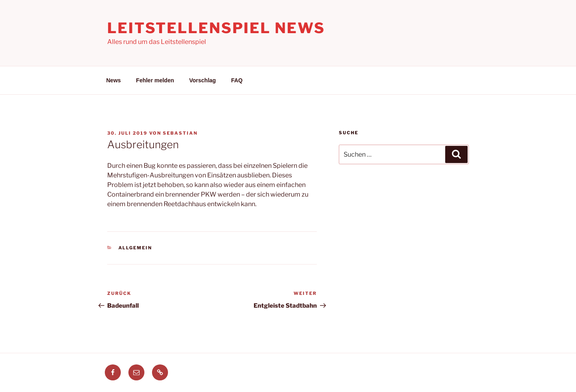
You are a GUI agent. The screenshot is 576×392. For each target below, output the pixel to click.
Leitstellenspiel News (216, 28)
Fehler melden (155, 80)
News (114, 80)
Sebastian (180, 133)
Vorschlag (203, 80)
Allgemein (135, 248)
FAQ (237, 80)
